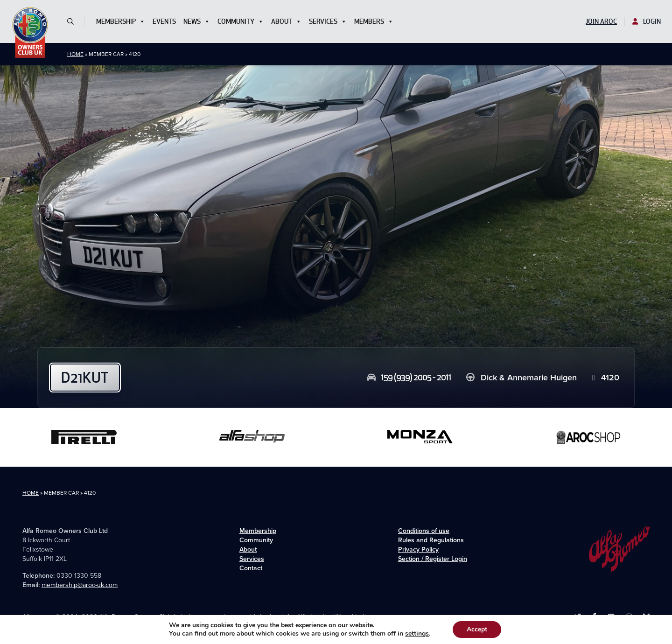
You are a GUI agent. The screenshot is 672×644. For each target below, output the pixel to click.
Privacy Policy (418, 549)
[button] (74, 21)
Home (75, 54)
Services (328, 21)
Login (647, 21)
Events (164, 21)
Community (241, 21)
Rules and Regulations (431, 540)
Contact (251, 568)
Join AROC (601, 21)
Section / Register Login (433, 559)
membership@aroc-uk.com (80, 585)
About (286, 21)
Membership (121, 21)
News (197, 21)
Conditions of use (424, 531)
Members (374, 21)
